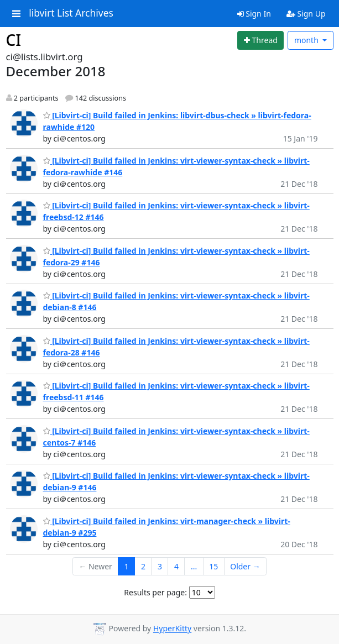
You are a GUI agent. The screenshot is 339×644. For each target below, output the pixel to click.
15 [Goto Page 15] (213, 566)
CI (14, 40)
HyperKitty (172, 629)
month (307, 40)
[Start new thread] (260, 40)
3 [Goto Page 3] (160, 566)
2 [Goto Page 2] (143, 566)
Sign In (254, 14)
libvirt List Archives (71, 13)
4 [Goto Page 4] (176, 566)
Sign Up (306, 14)
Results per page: (155, 592)
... (194, 566)
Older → (245, 566)
